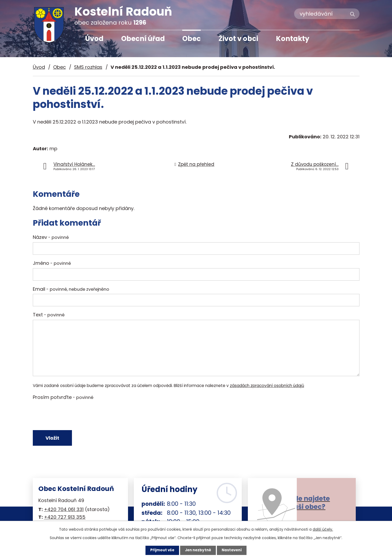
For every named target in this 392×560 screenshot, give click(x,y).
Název (51, 237)
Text (49, 315)
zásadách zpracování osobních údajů (267, 386)
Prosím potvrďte (63, 397)
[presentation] (73, 415)
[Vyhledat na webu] (327, 14)
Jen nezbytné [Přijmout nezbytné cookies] (198, 550)
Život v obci (238, 39)
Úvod (94, 39)
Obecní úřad (143, 39)
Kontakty (293, 39)
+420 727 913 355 (65, 518)
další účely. (323, 529)
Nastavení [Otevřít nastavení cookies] (233, 550)
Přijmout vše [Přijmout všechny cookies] (161, 550)
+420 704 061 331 (64, 510)
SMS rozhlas (88, 67)
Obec (192, 39)
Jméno (52, 263)
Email (71, 289)
